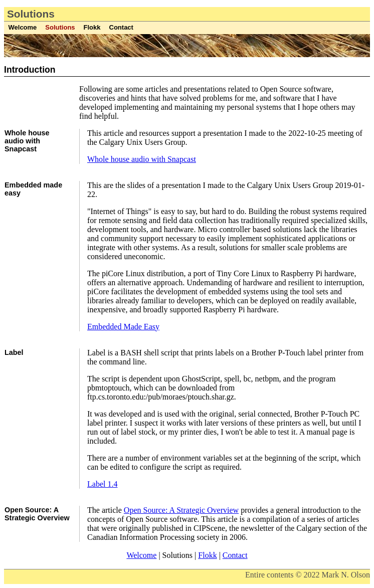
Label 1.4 (102, 484)
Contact (121, 27)
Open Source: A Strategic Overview (181, 510)
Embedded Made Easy (123, 327)
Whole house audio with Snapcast (142, 159)
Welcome (23, 27)
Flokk (92, 27)
